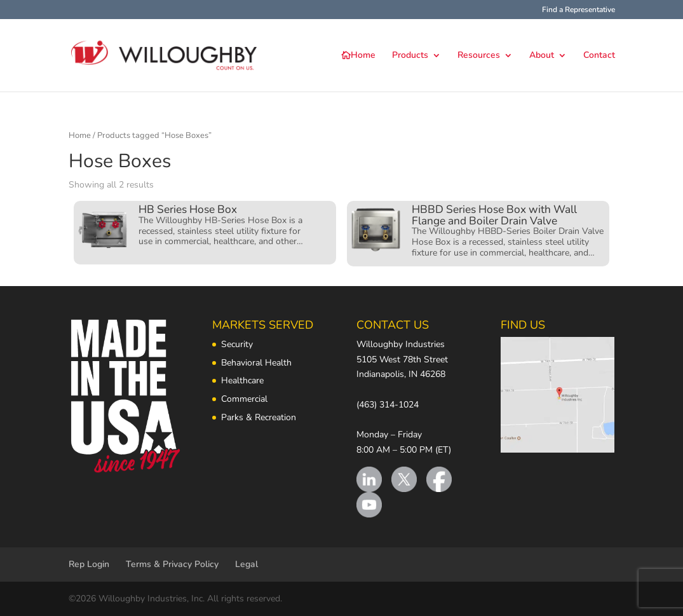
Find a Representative (578, 10)
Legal (247, 564)
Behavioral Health (256, 363)
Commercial (244, 399)
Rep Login (89, 564)
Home (363, 56)
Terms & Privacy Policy (172, 564)
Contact (599, 56)
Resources (479, 56)
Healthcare (242, 380)
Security (237, 344)
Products (410, 56)
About (542, 56)
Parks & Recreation (259, 417)
